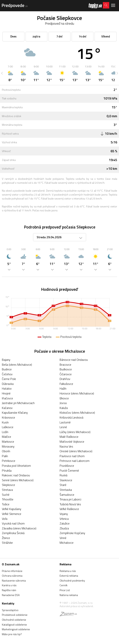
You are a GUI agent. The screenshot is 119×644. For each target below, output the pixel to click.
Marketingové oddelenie (16, 629)
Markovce (8, 442)
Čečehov (7, 374)
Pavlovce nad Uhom (72, 456)
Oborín (6, 451)
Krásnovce (8, 417)
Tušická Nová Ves (70, 504)
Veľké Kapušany (12, 509)
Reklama (66, 564)
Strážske (7, 543)
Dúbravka (8, 384)
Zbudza (64, 528)
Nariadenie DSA (11, 595)
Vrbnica (64, 519)
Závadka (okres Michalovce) (19, 528)
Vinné (63, 538)
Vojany (64, 514)
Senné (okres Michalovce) (18, 480)
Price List (65, 590)
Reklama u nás (68, 571)
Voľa (5, 519)
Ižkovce (64, 398)
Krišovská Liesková (71, 417)
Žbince (6, 538)
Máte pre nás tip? (12, 634)
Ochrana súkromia (12, 576)
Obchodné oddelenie (14, 620)
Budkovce (66, 369)
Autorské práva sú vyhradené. (77, 606)
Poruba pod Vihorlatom (16, 466)
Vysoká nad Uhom (13, 523)
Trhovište (8, 499)
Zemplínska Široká (13, 533)
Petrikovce (9, 461)
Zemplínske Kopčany (72, 533)
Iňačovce (7, 398)
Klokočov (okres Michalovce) (77, 413)
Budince (7, 369)
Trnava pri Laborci (70, 499)
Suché (6, 495)
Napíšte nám (9, 590)
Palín (5, 456)
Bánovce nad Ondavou (74, 360)
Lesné (63, 427)
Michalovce (67, 543)
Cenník (64, 585)
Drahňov (65, 379)
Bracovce (65, 365)
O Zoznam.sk (11, 564)
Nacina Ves (66, 446)
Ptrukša (7, 470)
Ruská (63, 475)
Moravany (8, 446)
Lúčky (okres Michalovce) (75, 432)
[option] (10, 73)
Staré (63, 485)
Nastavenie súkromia (14, 580)
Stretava (7, 490)
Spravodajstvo (10, 610)
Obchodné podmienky (72, 580)
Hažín (63, 388)
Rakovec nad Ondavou (16, 475)
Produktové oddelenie (15, 615)
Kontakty (8, 603)
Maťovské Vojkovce (72, 442)
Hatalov (7, 388)
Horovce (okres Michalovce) (77, 393)
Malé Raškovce (69, 437)
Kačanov (7, 408)
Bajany (6, 360)
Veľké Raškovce (69, 509)
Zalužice (65, 523)
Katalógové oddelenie (14, 625)
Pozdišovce (67, 466)
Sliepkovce (8, 485)
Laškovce (8, 427)
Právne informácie (12, 571)
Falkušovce (66, 384)
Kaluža (64, 408)
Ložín (5, 432)
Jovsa (63, 403)
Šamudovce (67, 495)
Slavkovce (66, 480)
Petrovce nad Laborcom (75, 461)
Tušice (6, 504)
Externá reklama (69, 576)
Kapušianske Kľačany (15, 413)
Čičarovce (66, 374)
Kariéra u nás (9, 585)
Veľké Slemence (12, 514)
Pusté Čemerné (69, 470)
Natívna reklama (69, 595)
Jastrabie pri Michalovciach (18, 403)
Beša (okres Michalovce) (17, 365)
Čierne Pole (9, 379)
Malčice (6, 437)
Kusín (5, 422)
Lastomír (65, 422)
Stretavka (66, 490)
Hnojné (6, 393)
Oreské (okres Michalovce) (76, 451)
